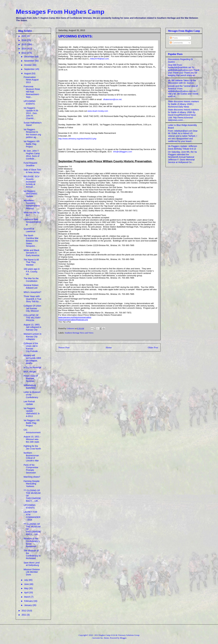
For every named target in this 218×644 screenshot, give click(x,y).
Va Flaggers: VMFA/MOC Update (31, 194)
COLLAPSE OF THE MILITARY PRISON (32, 318)
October (28, 65)
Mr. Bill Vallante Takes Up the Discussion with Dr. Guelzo (182, 82)
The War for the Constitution (31, 280)
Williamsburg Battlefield (30, 387)
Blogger (123, 638)
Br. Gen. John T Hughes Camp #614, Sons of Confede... (32, 155)
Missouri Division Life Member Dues (32, 572)
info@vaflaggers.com (123, 152)
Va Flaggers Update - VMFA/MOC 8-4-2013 (32, 412)
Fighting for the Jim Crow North (32, 447)
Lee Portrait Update (29, 403)
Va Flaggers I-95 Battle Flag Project (31, 144)
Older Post (153, 347)
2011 (24, 615)
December (29, 57)
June (27, 584)
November (29, 61)
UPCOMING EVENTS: (30, 102)
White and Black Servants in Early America (31, 253)
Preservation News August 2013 (31, 80)
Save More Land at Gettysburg (32, 564)
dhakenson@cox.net (112, 99)
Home (109, 347)
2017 (24, 36)
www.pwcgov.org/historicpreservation (75, 317)
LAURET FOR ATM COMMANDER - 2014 (32, 516)
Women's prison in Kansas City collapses (32, 337)
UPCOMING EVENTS (30, 506)
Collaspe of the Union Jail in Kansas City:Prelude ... (32, 347)
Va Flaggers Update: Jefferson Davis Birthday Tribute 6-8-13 (183, 147)
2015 (24, 44)
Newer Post (64, 347)
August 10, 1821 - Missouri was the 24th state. (32, 439)
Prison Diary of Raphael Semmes (31, 378)
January (28, 605)
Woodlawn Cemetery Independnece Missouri (32, 204)
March (27, 597)
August (28, 73)
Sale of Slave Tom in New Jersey (32, 171)
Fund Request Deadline (30, 164)
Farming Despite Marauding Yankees (32, 484)
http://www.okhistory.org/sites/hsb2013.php (77, 139)
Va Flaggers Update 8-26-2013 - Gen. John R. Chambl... (31, 113)
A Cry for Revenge (32, 367)
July (26, 580)
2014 (24, 49)
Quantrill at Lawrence (29, 230)
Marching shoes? (32, 477)
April (27, 592)
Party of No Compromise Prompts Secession (31, 469)
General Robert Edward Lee (31, 287)
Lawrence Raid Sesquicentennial (32, 222)
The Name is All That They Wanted (31, 262)
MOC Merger (30, 372)
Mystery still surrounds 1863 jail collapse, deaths (32, 359)
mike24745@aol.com (99, 59)
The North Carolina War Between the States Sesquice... (31, 241)
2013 (24, 53)
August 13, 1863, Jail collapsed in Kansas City (32, 327)
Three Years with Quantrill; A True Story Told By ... (32, 299)
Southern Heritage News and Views (79, 333)
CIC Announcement (32, 431)
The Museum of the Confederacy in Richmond (32, 554)
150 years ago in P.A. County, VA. (32, 272)
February (29, 601)
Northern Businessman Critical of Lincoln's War (31, 457)
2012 (24, 611)
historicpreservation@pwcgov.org (73, 320)
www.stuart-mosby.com (98, 111)
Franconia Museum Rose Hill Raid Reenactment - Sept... (32, 92)
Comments (176, 43)
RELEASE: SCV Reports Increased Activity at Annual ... (31, 182)
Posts (174, 38)
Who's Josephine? (32, 292)
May (26, 588)
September (30, 69)
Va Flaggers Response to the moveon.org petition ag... (32, 133)
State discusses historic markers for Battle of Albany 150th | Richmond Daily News (183, 104)
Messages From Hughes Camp (60, 12)
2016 (24, 40)
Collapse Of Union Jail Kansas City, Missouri (32, 308)
